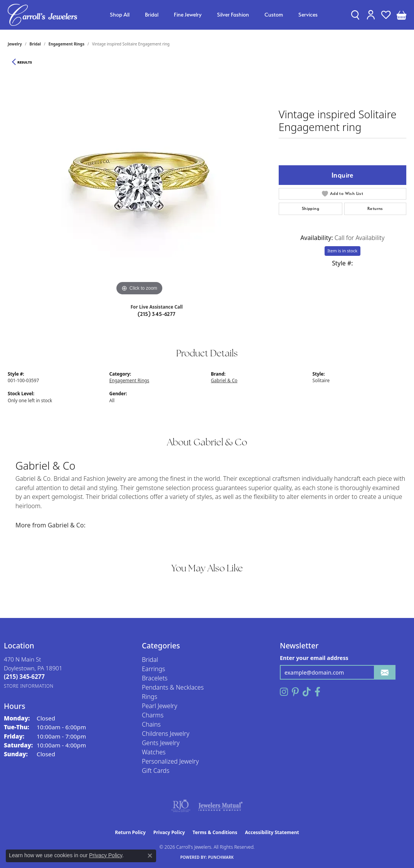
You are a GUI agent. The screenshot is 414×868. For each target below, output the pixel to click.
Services (308, 14)
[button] (355, 15)
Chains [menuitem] (151, 724)
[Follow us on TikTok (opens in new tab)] (307, 692)
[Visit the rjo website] (181, 806)
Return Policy (130, 832)
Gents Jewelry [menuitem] (161, 743)
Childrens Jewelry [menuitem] (166, 734)
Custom (274, 14)
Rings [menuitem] (150, 697)
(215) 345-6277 (157, 314)
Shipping (310, 209)
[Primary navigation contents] (214, 15)
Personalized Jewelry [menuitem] (170, 761)
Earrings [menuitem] (153, 669)
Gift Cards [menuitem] (156, 771)
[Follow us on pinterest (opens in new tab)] (295, 692)
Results (25, 62)
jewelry (15, 44)
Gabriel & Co (224, 380)
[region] (139, 182)
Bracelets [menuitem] (155, 678)
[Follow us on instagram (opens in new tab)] (284, 692)
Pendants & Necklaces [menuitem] (173, 687)
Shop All (120, 14)
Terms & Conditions (215, 832)
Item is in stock (343, 251)
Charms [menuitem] (153, 715)
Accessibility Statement (272, 832)
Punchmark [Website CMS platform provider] (221, 857)
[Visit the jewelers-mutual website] (220, 806)
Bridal (152, 14)
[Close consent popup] (150, 856)
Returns (375, 209)
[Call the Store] (24, 677)
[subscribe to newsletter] (385, 672)
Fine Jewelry (188, 14)
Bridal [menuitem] (150, 660)
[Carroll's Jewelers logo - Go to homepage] (42, 15)
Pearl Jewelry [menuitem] (160, 706)
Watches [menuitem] (154, 752)
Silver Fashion (233, 14)
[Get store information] (29, 686)
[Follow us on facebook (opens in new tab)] (317, 692)
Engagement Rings (66, 44)
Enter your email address (314, 658)
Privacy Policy (169, 832)
